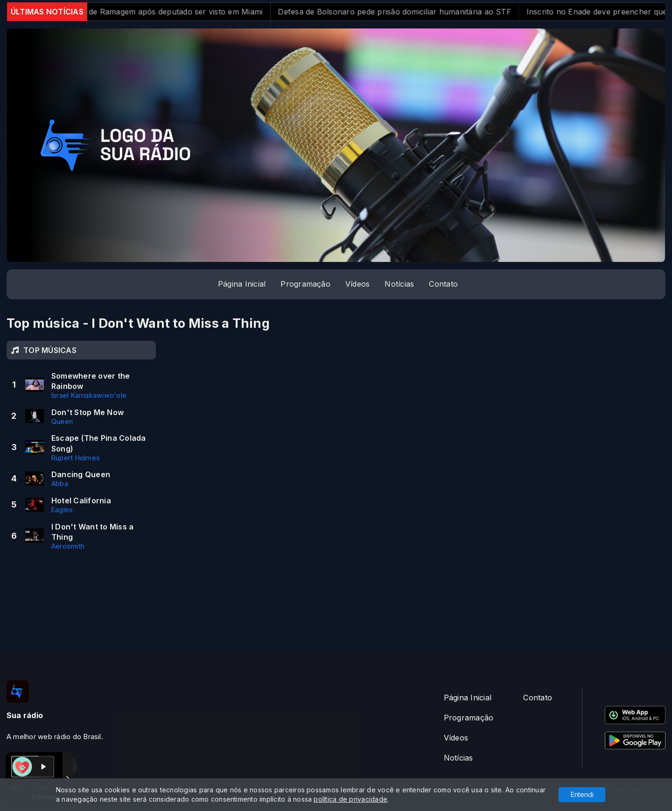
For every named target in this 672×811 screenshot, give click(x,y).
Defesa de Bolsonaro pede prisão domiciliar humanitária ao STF (403, 12)
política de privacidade (350, 799)
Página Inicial (242, 284)
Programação (305, 284)
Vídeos (357, 284)
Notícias (399, 284)
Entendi (582, 794)
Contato (443, 284)
